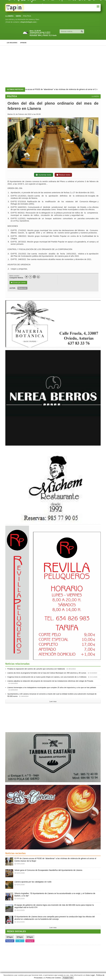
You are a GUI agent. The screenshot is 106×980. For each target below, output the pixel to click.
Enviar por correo (18, 283)
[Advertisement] (53, 67)
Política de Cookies (53, 978)
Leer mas (53, 702)
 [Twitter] (26, 277)
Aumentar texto (44, 175)
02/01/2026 (20, 873)
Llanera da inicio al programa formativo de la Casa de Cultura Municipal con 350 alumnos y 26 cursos (52, 673)
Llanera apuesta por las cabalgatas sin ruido (33, 882)
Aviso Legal (90, 975)
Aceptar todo (68, 978)
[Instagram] (34, 277)
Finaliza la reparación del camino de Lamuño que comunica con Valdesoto (42, 669)
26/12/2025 (20, 910)
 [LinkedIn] (38, 277)
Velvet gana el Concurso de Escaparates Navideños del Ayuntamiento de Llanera (48, 870)
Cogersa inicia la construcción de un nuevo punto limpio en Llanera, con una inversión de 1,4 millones (52, 677)
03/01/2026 (20, 864)
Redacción (22, 288)
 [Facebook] (30, 277)
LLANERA (9, 16)
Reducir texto (63, 175)
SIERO (18, 16)
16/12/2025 (20, 922)
